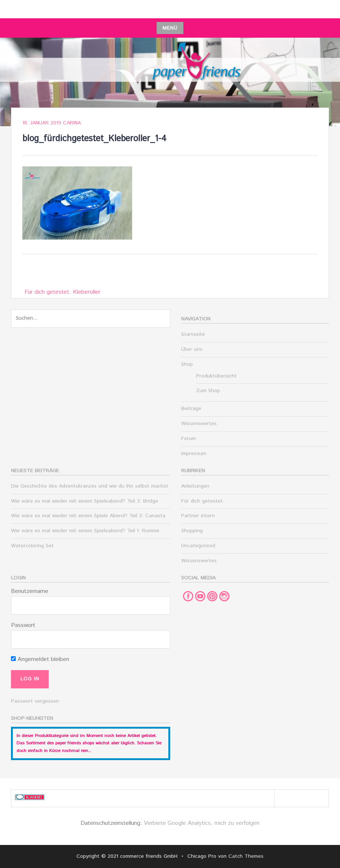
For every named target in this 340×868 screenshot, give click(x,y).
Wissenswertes (199, 424)
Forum (188, 439)
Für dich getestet (202, 501)
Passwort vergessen (35, 701)
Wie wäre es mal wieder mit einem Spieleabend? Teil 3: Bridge (85, 501)
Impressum (194, 454)
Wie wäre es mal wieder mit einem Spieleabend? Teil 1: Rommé (85, 531)
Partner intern (198, 516)
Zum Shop (208, 391)
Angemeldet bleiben (40, 659)
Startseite (193, 334)
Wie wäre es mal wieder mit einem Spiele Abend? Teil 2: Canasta (88, 516)
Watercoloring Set (32, 546)
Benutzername (30, 591)
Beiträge (191, 409)
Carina (72, 123)
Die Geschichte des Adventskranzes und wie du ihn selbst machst (90, 486)
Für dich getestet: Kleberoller (62, 292)
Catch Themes (246, 856)
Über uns (192, 349)
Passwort (23, 625)
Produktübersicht (216, 376)
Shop (187, 364)
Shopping (192, 531)
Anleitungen (195, 486)
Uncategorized (198, 546)
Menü (170, 28)
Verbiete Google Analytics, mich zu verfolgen (202, 823)
